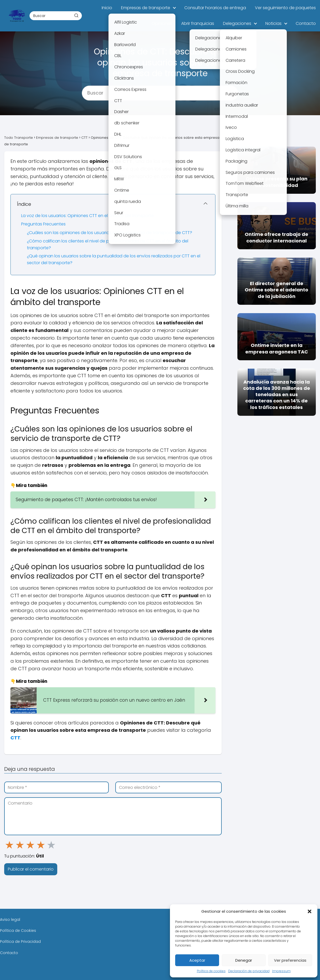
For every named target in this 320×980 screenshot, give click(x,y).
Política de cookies (211, 971)
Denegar (244, 960)
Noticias (273, 23)
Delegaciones (237, 23)
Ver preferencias (290, 960)
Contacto (306, 23)
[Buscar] (76, 15)
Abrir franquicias (198, 23)
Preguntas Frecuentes (43, 224)
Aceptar (197, 960)
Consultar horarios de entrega (215, 8)
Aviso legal (10, 920)
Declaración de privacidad (249, 971)
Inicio (107, 8)
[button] (310, 911)
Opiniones (162, 23)
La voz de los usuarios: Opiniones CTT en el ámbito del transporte (87, 216)
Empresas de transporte (146, 8)
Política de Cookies (18, 931)
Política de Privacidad (20, 942)
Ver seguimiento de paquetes (285, 8)
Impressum (281, 971)
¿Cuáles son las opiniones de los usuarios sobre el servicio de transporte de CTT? (110, 233)
